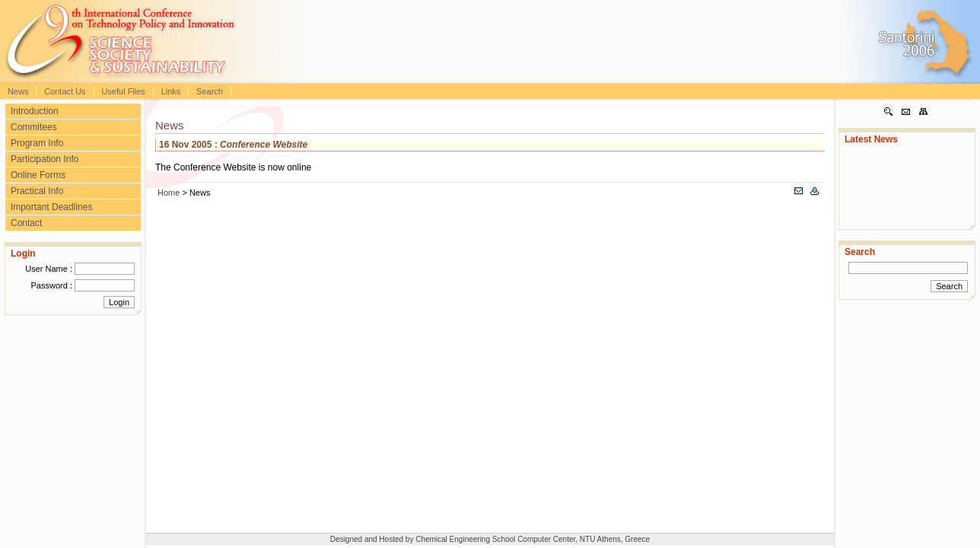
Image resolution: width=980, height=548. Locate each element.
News (18, 91)
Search (210, 91)
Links (171, 91)
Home (169, 193)
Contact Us (65, 91)
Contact (26, 223)
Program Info (37, 143)
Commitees (34, 127)
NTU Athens (600, 539)
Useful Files (123, 91)
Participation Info (45, 159)
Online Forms (38, 175)
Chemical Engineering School (466, 539)
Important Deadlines (51, 207)
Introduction (35, 111)
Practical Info (37, 191)
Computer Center (546, 539)
